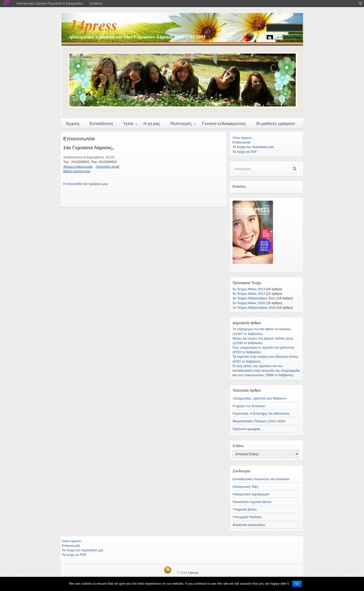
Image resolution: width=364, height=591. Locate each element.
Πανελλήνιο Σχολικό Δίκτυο (252, 502)
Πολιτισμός (181, 124)
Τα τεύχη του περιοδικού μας (253, 147)
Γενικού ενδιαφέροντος (224, 124)
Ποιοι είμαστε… (244, 138)
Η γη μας (152, 124)
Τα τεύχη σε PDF (245, 152)
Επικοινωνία (242, 142)
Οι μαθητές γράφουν (276, 124)
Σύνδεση (96, 3)
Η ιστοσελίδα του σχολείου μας (85, 184)
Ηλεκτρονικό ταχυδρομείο (251, 494)
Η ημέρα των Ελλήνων (249, 406)
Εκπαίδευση (101, 124)
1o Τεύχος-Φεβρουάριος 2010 (254, 308)
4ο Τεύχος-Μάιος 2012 (249, 294)
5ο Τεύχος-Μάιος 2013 (249, 289)
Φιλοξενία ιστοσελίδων (249, 525)
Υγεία (128, 124)
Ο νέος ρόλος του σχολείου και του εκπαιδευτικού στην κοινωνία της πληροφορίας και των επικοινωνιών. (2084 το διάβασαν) (266, 371)
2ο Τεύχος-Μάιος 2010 (249, 303)
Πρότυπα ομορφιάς (246, 429)
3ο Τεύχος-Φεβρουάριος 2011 (254, 298)
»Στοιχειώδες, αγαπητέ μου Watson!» (260, 398)
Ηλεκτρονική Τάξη (245, 487)
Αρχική (73, 124)
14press (193, 573)
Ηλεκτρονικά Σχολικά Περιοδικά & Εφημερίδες (50, 3)
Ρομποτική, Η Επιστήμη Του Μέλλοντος (261, 414)
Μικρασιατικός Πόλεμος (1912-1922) (259, 421)
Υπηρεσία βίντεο (245, 509)
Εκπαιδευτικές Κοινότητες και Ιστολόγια (261, 479)
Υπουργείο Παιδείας (247, 517)
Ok (297, 584)
